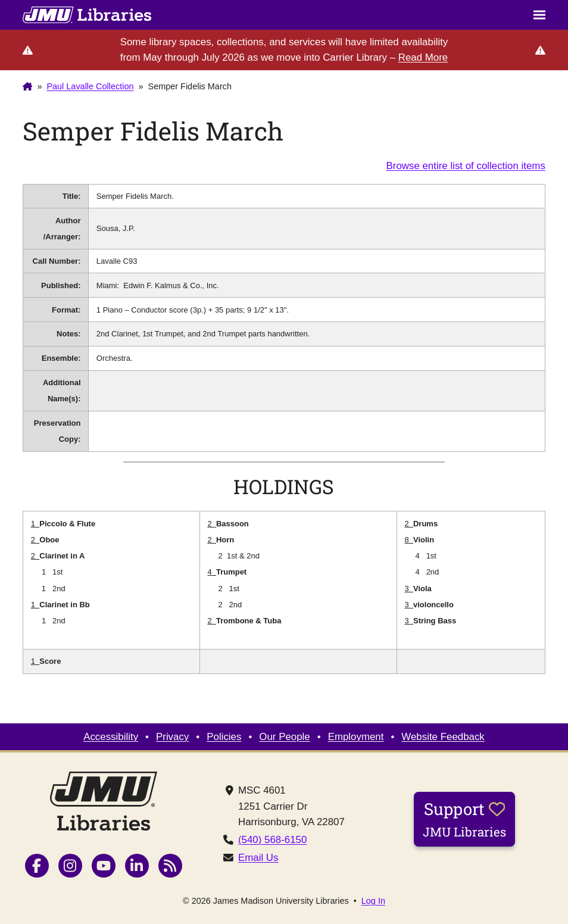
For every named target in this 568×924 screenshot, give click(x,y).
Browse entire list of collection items (466, 166)
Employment (356, 737)
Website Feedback (443, 737)
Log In (373, 901)
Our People (284, 737)
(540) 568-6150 (272, 840)
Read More (423, 57)
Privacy (172, 737)
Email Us (258, 858)
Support (464, 819)
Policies (224, 737)
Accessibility (111, 737)
